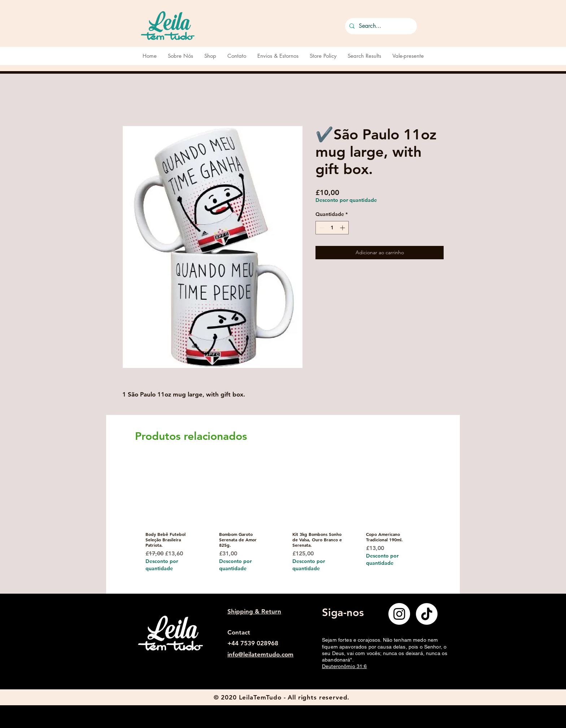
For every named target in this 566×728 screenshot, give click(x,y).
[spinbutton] (332, 228)
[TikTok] (427, 614)
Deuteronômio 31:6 (344, 666)
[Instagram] (399, 614)
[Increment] (343, 228)
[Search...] (380, 26)
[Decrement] (321, 228)
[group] (280, 525)
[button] (436, 25)
